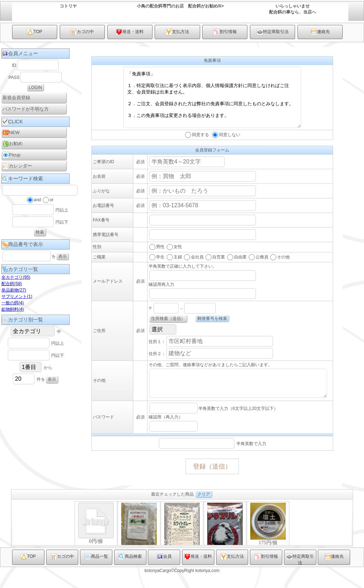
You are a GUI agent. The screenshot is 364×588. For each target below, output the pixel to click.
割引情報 (225, 32)
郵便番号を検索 (212, 329)
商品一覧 (96, 572)
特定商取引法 (273, 32)
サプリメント (17, 296)
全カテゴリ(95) (16, 277)
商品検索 (130, 572)
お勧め (13, 144)
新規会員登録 (16, 98)
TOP (34, 32)
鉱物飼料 (13, 309)
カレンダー (17, 166)
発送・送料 (130, 32)
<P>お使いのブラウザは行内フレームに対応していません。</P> (182, 538)
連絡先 (320, 32)
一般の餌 (13, 303)
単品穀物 (14, 290)
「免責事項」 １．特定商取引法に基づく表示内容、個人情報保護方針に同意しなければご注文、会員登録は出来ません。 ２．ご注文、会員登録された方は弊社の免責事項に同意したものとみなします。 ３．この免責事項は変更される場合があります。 (212, 103)
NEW (11, 133)
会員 (164, 572)
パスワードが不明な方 (26, 109)
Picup (12, 155)
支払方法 (177, 32)
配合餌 (12, 284)
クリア (204, 509)
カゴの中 (82, 32)
